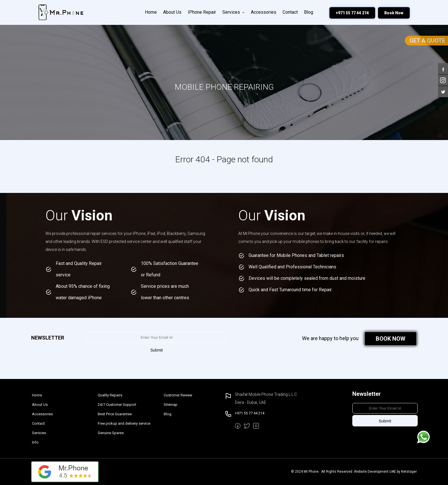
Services (233, 12)
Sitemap (171, 405)
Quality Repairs (110, 395)
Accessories (264, 12)
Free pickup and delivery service (124, 423)
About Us (172, 12)
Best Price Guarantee (115, 414)
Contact (290, 12)
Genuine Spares (111, 433)
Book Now (394, 13)
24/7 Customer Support (117, 405)
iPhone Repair (202, 12)
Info (35, 442)
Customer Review (178, 395)
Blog (309, 12)
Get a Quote (427, 41)
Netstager (409, 472)
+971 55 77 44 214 (352, 13)
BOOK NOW (391, 339)
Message (423, 437)
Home (151, 12)
